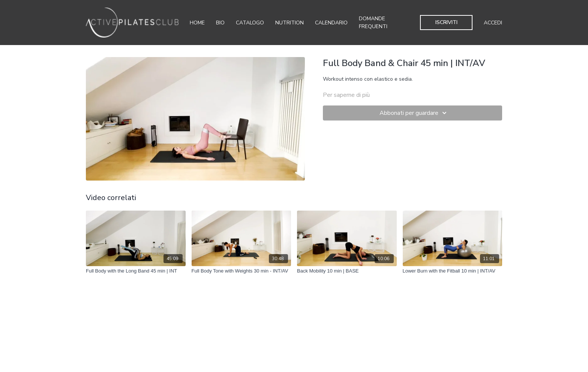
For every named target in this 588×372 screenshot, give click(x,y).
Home (197, 23)
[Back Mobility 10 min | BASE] (347, 271)
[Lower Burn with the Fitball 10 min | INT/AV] (453, 271)
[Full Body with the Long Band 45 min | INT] (136, 271)
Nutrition (289, 23)
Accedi (493, 23)
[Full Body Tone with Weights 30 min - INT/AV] (241, 271)
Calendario (331, 23)
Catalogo (250, 23)
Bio (220, 23)
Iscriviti (446, 22)
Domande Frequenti (373, 23)
